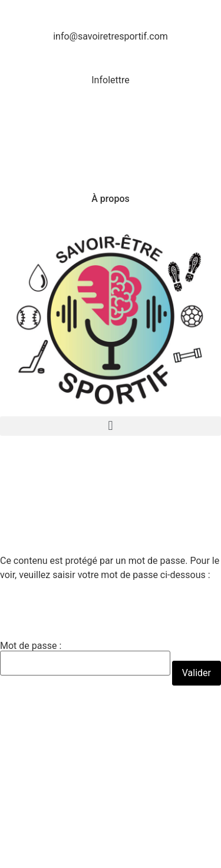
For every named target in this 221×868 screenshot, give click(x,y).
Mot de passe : (85, 658)
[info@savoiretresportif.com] (111, 15)
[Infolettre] (111, 58)
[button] (111, 426)
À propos (110, 199)
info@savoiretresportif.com (111, 36)
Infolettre (110, 80)
